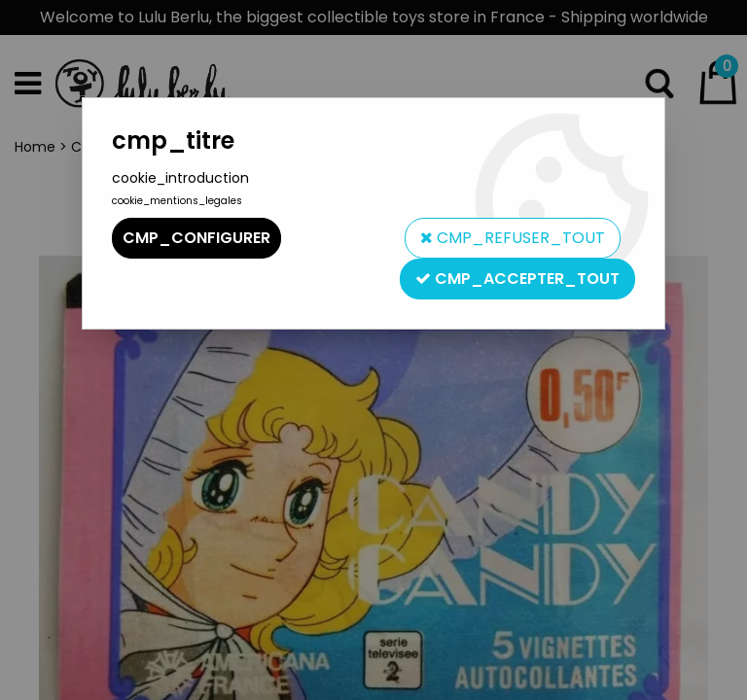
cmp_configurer (196, 238)
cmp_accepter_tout (517, 279)
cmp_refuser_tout (513, 238)
